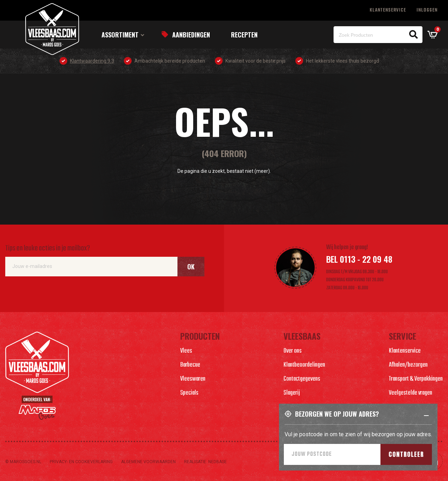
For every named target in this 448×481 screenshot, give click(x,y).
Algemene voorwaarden (148, 462)
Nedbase (218, 462)
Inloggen (427, 10)
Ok (191, 267)
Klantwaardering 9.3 (92, 61)
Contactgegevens (302, 379)
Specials (189, 393)
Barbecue (190, 365)
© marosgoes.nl (23, 462)
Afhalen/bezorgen (408, 365)
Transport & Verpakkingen (416, 379)
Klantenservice (388, 10)
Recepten (244, 35)
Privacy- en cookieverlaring (81, 462)
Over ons (293, 351)
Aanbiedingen (191, 35)
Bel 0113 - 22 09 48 (359, 259)
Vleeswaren (193, 379)
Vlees (186, 351)
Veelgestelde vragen (411, 393)
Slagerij (292, 393)
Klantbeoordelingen (304, 365)
